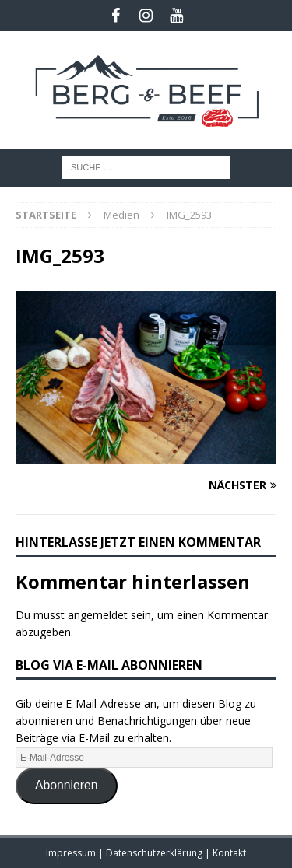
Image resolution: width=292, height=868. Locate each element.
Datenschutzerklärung (155, 853)
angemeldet (98, 615)
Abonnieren (67, 785)
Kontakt (229, 853)
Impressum (72, 853)
